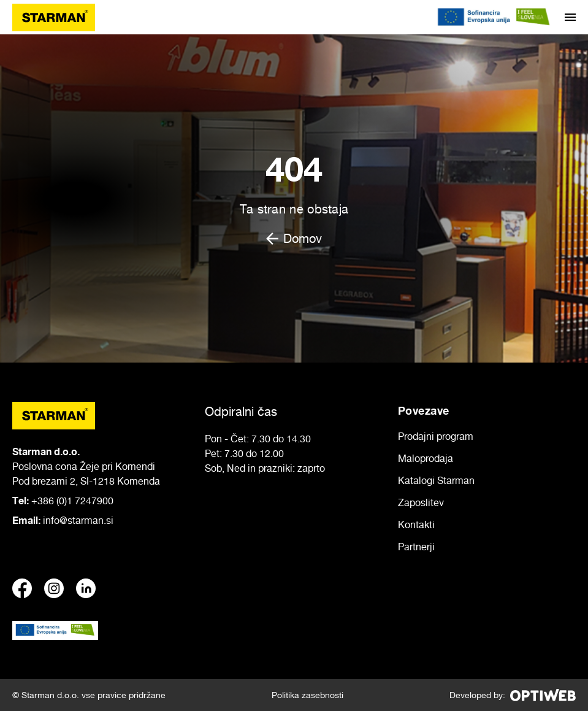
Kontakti (416, 525)
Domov (294, 239)
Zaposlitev (421, 502)
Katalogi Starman (436, 480)
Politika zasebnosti (307, 695)
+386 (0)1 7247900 (72, 501)
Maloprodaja (426, 458)
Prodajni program (436, 436)
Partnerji (416, 547)
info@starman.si (78, 520)
